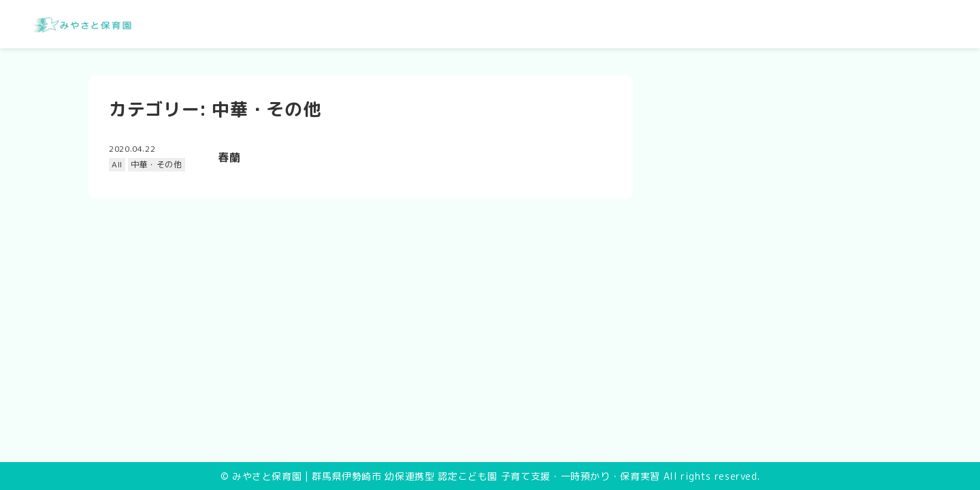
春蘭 (229, 157)
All (117, 164)
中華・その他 (157, 164)
